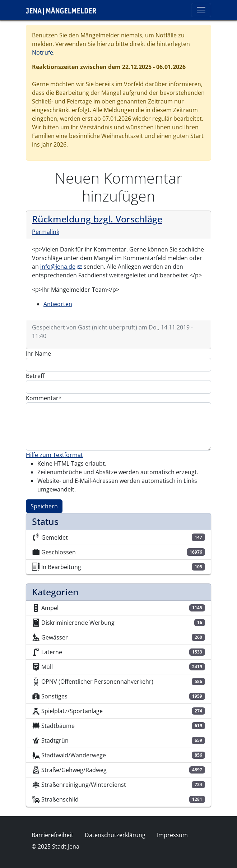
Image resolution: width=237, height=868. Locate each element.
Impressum (172, 835)
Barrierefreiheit (52, 835)
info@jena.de (61, 267)
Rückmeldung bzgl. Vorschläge (97, 219)
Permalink (46, 232)
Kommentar (42, 398)
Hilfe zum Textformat (54, 455)
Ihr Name (38, 354)
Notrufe (43, 52)
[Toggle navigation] (201, 10)
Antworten (58, 304)
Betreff (35, 376)
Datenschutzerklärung (115, 835)
